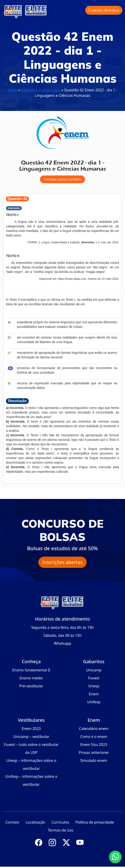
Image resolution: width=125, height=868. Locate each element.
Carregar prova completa (63, 179)
